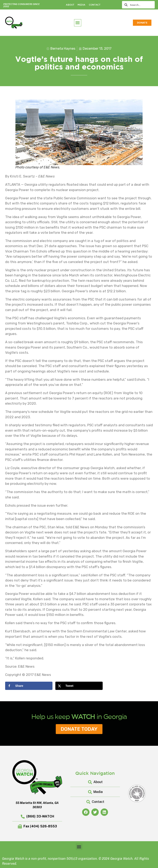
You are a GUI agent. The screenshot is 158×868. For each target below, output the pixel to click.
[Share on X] (79, 686)
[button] (78, 23)
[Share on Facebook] (29, 686)
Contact (95, 5)
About (70, 5)
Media (81, 5)
